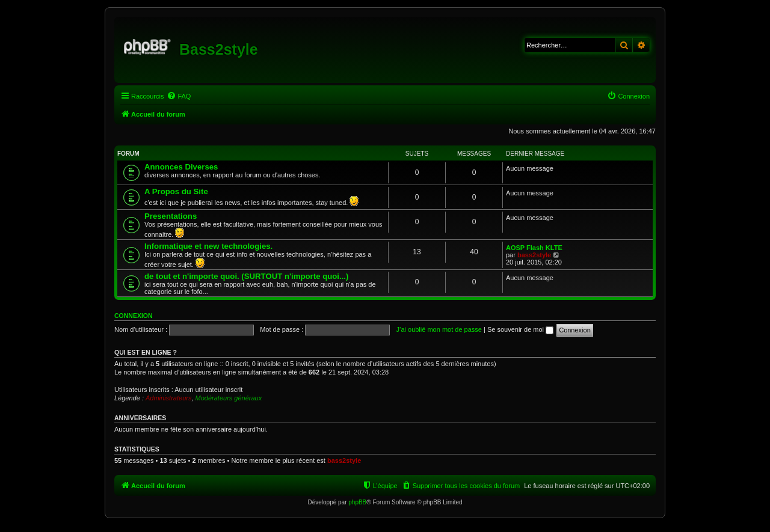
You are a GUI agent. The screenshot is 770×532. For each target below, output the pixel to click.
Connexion (134, 316)
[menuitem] (179, 96)
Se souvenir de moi (520, 329)
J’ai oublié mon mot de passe (439, 329)
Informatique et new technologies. (208, 246)
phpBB (357, 502)
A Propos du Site (176, 191)
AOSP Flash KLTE (534, 248)
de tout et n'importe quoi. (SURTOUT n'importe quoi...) (246, 276)
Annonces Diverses (181, 167)
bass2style (534, 255)
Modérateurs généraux (229, 398)
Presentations (171, 216)
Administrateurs (168, 398)
